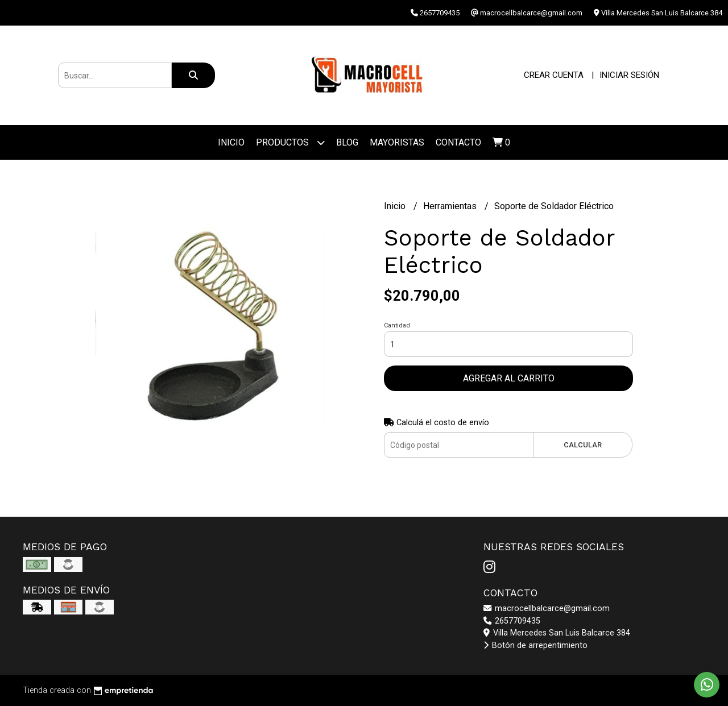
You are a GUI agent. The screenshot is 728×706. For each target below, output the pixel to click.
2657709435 (512, 621)
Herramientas (451, 206)
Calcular (583, 445)
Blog (347, 142)
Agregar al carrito (509, 378)
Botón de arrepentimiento (535, 645)
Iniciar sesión (629, 75)
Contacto (458, 142)
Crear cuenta (554, 75)
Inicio (231, 142)
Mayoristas (397, 142)
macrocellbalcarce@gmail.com (547, 609)
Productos (290, 142)
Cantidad (397, 325)
